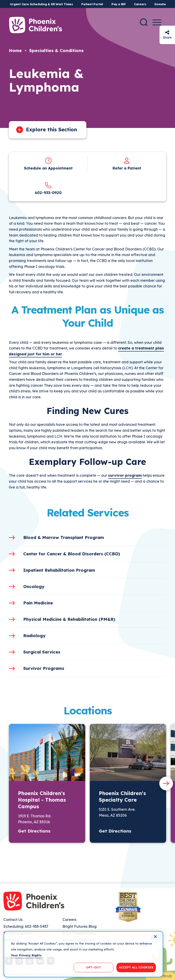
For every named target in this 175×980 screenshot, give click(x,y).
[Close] (155, 946)
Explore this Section (51, 130)
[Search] (144, 22)
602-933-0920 (48, 193)
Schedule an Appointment (48, 168)
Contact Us (13, 920)
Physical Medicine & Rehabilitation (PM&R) (69, 619)
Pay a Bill (118, 4)
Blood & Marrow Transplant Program (64, 537)
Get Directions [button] (34, 831)
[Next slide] (166, 783)
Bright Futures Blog (80, 926)
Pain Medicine (38, 603)
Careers (140, 4)
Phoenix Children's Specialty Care (122, 797)
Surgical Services (42, 652)
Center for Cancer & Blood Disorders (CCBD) (72, 554)
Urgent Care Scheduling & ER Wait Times (41, 4)
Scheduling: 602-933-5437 (26, 926)
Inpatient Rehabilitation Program (59, 570)
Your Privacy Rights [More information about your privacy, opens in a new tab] (26, 965)
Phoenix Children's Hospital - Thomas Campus (42, 800)
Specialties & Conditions (56, 50)
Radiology (34, 636)
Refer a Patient (127, 168)
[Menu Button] (157, 22)
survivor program (125, 475)
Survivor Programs (44, 668)
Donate (160, 4)
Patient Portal (92, 4)
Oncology (34, 586)
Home (15, 50)
